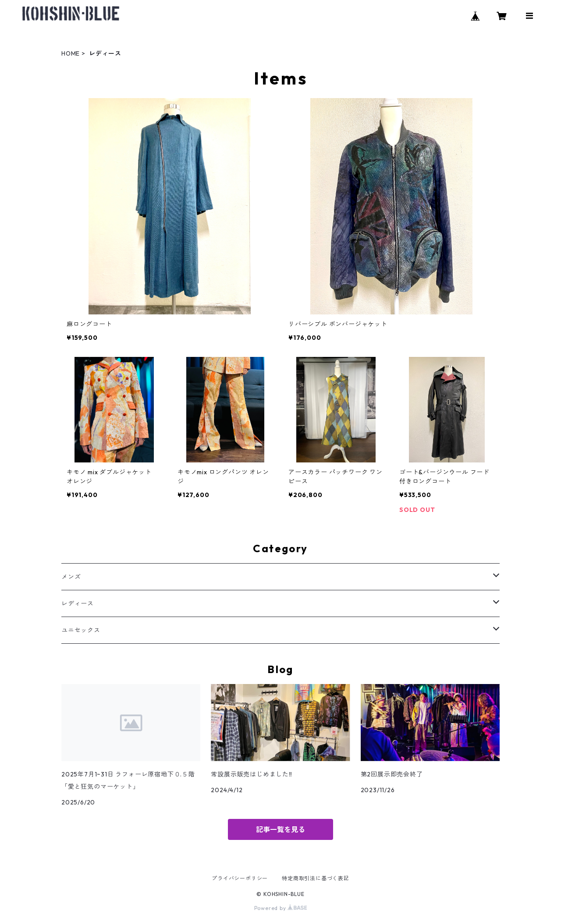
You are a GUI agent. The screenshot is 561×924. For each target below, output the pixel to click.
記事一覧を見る (280, 829)
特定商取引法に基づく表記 (316, 878)
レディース (78, 603)
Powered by (281, 908)
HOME (71, 53)
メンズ (71, 577)
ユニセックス (81, 630)
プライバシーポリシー (240, 878)
